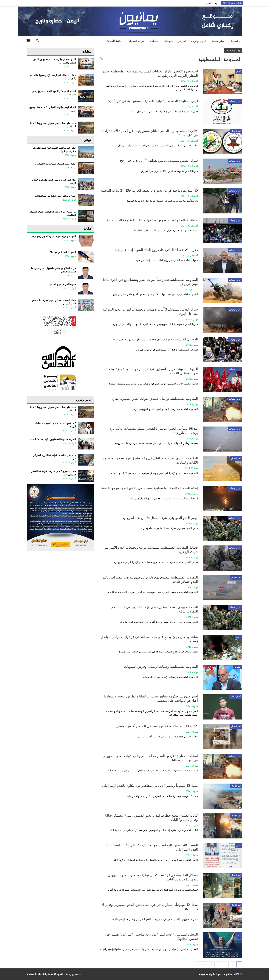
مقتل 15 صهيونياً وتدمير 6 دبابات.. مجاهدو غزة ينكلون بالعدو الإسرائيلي (150, 786)
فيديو (238, 637)
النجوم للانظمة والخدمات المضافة (45, 974)
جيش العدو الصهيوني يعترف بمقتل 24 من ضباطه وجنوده (159, 518)
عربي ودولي (199, 41)
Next (202, 964)
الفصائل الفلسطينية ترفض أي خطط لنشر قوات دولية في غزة (156, 339)
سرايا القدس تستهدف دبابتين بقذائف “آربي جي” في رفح (159, 161)
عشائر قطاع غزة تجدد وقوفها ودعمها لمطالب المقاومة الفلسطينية (152, 220)
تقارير (182, 41)
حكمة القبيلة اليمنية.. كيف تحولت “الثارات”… (55, 164)
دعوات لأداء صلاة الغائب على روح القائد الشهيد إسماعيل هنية (156, 250)
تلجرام (208, 3)
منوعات (168, 41)
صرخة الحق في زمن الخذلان (62, 284)
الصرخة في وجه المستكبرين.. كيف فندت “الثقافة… (52, 439)
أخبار (238, 72)
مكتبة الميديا (115, 41)
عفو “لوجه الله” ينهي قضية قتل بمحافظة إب (55, 196)
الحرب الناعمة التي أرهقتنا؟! (62, 252)
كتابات (154, 41)
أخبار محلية (219, 41)
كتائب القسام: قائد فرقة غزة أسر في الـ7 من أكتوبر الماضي (157, 726)
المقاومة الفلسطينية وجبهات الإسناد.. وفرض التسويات (161, 667)
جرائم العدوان (136, 41)
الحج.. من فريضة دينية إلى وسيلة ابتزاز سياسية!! (53, 236)
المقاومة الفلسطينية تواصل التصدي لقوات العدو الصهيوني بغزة (155, 399)
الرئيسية (236, 41)
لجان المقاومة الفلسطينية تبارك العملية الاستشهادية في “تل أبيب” (153, 101)
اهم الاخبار (236, 131)
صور (239, 845)
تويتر (216, 3)
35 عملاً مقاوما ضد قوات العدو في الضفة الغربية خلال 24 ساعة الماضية (149, 190)
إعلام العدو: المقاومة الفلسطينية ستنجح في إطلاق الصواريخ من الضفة (150, 488)
